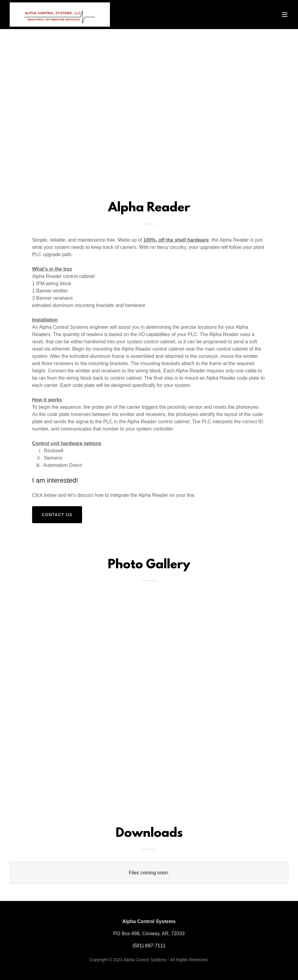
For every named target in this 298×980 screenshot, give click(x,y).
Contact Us (57, 515)
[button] (285, 15)
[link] (60, 15)
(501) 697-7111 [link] (149, 946)
